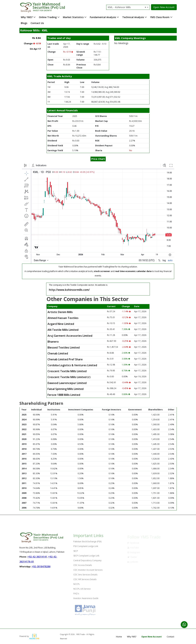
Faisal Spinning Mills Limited (66, 389)
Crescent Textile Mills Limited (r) (69, 377)
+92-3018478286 (41, 569)
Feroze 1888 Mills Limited (64, 395)
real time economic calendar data (133, 271)
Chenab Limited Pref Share (65, 359)
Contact (170, 637)
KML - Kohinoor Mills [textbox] (127, 7)
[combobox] (128, 7)
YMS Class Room (160, 17)
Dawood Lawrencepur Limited (67, 383)
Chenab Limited (58, 353)
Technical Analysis (133, 17)
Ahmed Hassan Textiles (63, 318)
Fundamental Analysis (103, 17)
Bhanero (53, 342)
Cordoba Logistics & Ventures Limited (72, 365)
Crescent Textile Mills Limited (67, 371)
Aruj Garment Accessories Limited (70, 336)
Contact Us (37, 23)
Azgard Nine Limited (61, 324)
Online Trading (48, 17)
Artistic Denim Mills (60, 312)
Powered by (29, 636)
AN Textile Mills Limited (63, 330)
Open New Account (164, 7)
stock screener (102, 271)
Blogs (24, 23)
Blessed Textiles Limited (64, 348)
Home (119, 637)
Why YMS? (27, 17)
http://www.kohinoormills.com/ (69, 290)
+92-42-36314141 (37, 559)
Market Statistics (73, 17)
